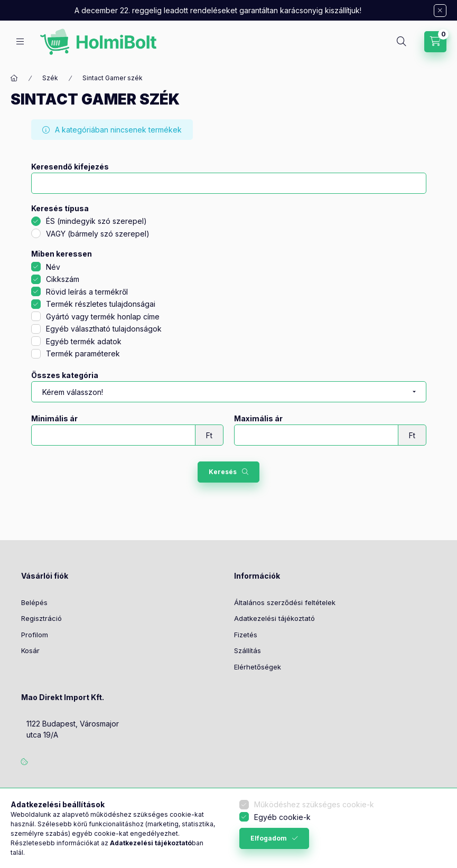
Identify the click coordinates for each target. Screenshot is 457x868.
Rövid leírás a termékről (87, 292)
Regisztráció (41, 618)
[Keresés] (402, 42)
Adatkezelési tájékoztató (274, 618)
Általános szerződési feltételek (285, 602)
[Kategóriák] (20, 41)
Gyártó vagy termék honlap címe (103, 317)
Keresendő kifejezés (70, 167)
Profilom (35, 635)
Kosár (30, 650)
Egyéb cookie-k (282, 817)
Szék (50, 78)
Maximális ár (258, 419)
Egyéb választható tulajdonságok (104, 329)
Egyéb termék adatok (84, 341)
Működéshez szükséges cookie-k (314, 804)
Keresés (223, 472)
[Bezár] (440, 11)
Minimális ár (54, 419)
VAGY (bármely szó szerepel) (98, 234)
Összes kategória (65, 375)
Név (53, 267)
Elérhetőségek (258, 667)
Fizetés (246, 635)
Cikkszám (63, 279)
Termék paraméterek (83, 353)
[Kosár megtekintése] (435, 42)
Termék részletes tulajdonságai (101, 304)
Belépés (34, 602)
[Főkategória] (14, 78)
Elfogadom (269, 838)
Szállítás (248, 650)
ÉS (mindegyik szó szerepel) (96, 221)
